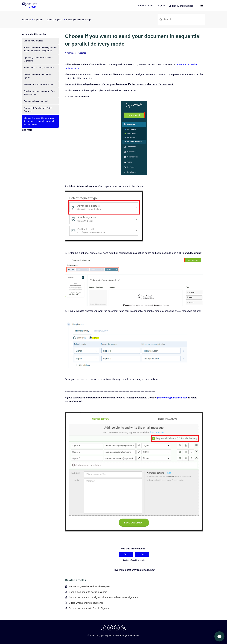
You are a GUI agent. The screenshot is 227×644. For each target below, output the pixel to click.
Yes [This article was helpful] (126, 554)
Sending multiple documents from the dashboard (39, 93)
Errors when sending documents (39, 68)
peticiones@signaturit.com (172, 398)
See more (27, 130)
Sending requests (55, 20)
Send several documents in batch (39, 84)
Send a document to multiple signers (37, 76)
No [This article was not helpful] (142, 554)
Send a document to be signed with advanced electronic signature (40, 49)
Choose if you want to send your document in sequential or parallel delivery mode (40, 121)
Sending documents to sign (79, 20)
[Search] (181, 19)
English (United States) (183, 6)
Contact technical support (36, 101)
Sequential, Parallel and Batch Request (38, 110)
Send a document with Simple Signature (90, 608)
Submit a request (147, 6)
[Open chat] (219, 636)
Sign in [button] (162, 6)
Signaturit (26, 20)
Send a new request (33, 41)
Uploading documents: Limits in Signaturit (38, 59)
